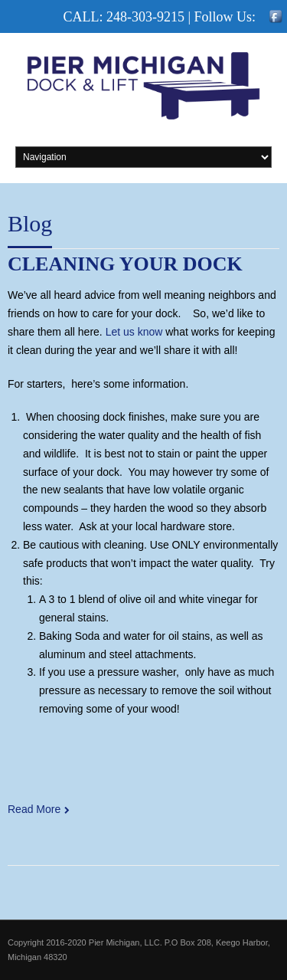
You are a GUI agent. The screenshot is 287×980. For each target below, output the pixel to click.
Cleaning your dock (125, 264)
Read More (34, 809)
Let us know (134, 332)
